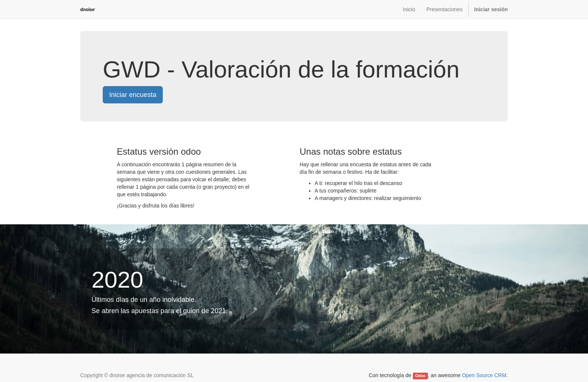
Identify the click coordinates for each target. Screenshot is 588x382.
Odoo (420, 376)
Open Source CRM (484, 375)
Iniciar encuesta (133, 95)
